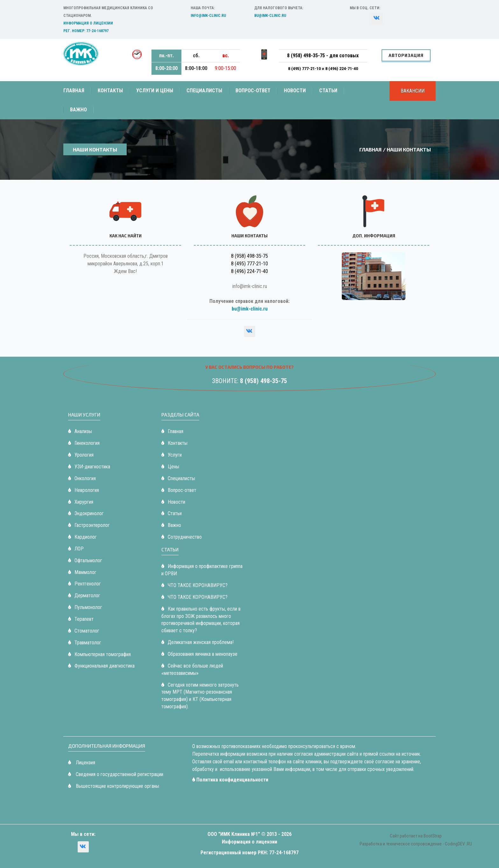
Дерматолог (84, 595)
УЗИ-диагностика (89, 467)
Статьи (328, 91)
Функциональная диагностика (101, 666)
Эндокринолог (86, 513)
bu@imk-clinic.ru (270, 16)
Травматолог (85, 643)
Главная (74, 91)
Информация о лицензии (88, 23)
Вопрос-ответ (253, 91)
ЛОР (76, 549)
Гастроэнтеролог (89, 525)
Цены (170, 467)
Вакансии (413, 91)
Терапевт (81, 619)
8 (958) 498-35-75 (250, 256)
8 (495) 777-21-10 (305, 68)
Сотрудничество (182, 537)
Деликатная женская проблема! (197, 642)
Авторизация (406, 55)
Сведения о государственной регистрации (116, 774)
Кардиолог (82, 537)
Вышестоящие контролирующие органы (114, 786)
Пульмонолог (85, 607)
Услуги (172, 455)
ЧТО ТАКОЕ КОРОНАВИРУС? (194, 585)
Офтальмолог (85, 560)
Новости (295, 91)
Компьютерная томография (99, 654)
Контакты (110, 91)
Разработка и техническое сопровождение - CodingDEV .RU (416, 844)
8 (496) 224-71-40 (342, 68)
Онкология (82, 478)
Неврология (84, 490)
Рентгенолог (84, 584)
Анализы (80, 431)
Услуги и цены (155, 91)
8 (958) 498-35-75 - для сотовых (323, 56)
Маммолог (82, 572)
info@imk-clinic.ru (208, 16)
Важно (78, 110)
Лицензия (82, 763)
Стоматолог (84, 631)
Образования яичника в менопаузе (199, 654)
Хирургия (81, 502)
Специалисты (204, 91)
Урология (81, 455)
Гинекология (84, 443)
